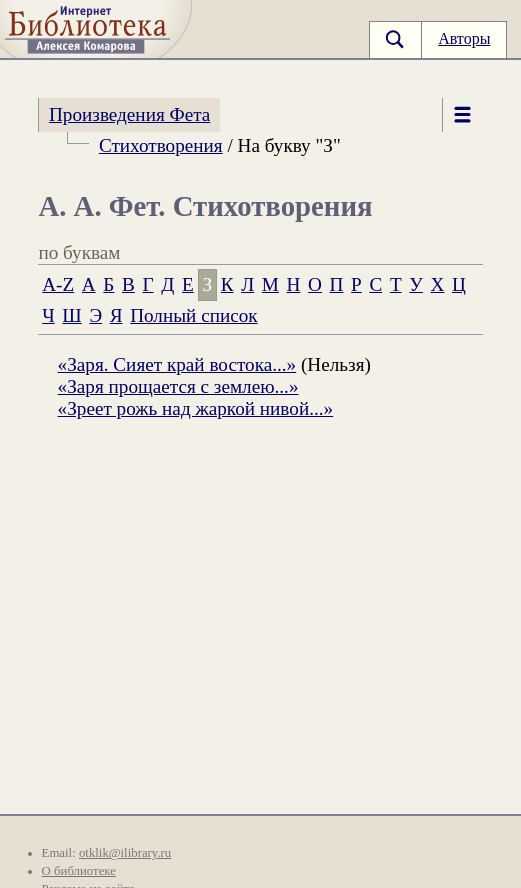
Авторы (464, 38)
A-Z (58, 284)
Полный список (193, 315)
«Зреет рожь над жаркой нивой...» (196, 408)
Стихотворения (161, 145)
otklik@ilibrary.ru (125, 853)
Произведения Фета (129, 114)
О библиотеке (79, 871)
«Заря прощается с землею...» (178, 386)
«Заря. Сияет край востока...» (177, 364)
